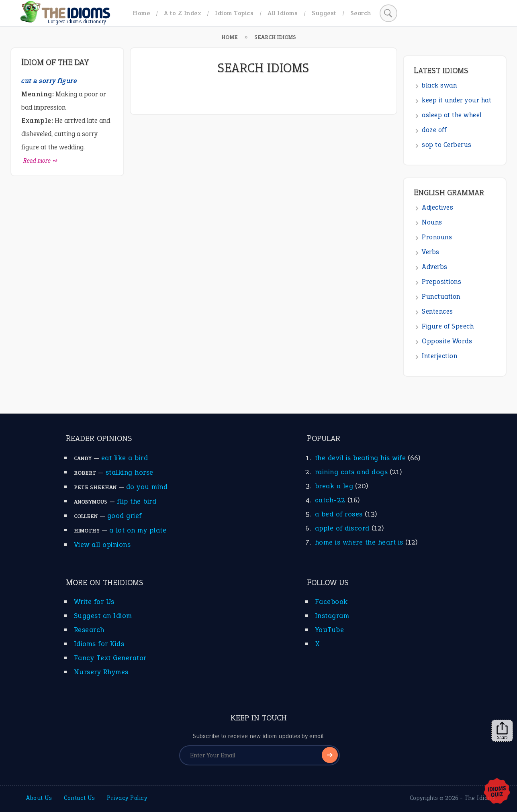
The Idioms (480, 798)
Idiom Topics (234, 13)
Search (361, 13)
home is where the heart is (359, 542)
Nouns (432, 222)
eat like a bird (125, 458)
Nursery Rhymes (101, 672)
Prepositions (441, 282)
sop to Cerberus (447, 145)
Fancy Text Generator (110, 658)
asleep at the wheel (452, 115)
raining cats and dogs (351, 472)
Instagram (332, 616)
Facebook (331, 602)
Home (141, 13)
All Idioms (283, 13)
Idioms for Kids (99, 644)
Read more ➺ (40, 161)
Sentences (437, 311)
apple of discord (342, 528)
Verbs (431, 252)
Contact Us (79, 798)
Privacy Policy (127, 798)
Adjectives (437, 207)
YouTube (330, 630)
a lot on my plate (138, 530)
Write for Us (94, 602)
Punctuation (441, 297)
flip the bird (137, 501)
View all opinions (102, 545)
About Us (39, 798)
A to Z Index (182, 13)
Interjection (439, 356)
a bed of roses (339, 514)
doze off (434, 130)
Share (502, 731)
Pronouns (437, 237)
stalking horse (130, 472)
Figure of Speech (448, 326)
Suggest (324, 13)
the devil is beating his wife (361, 458)
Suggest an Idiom (103, 616)
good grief (125, 516)
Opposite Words (447, 341)
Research (89, 630)
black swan (439, 85)
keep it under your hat (457, 100)
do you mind (147, 487)
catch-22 (330, 500)
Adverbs (435, 267)
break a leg (334, 486)
